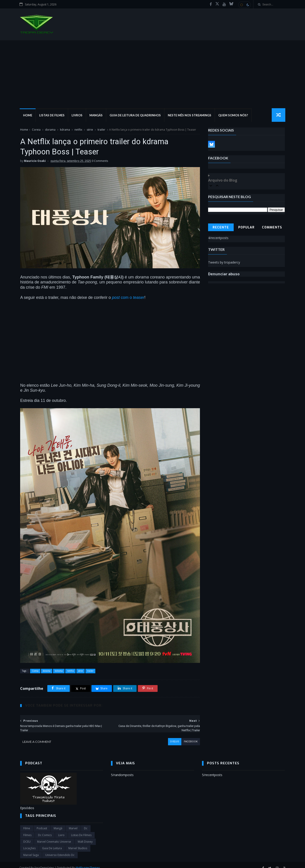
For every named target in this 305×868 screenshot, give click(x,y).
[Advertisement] (153, 74)
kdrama (65, 130)
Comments (272, 228)
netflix (78, 130)
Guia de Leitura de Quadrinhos (136, 115)
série (90, 130)
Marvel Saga (31, 849)
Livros (77, 115)
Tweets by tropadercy (224, 263)
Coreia (36, 130)
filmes (27, 829)
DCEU (27, 836)
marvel (73, 823)
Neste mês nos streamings (190, 115)
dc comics (45, 829)
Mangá (58, 823)
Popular (247, 228)
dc (86, 823)
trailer (101, 130)
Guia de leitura (52, 843)
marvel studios (78, 843)
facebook (187, 736)
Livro (61, 829)
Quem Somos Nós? (234, 115)
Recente (221, 228)
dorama (50, 130)
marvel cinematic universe (54, 836)
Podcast (42, 823)
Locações (29, 843)
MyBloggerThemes (89, 862)
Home (28, 115)
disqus (171, 736)
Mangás (96, 115)
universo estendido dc (60, 849)
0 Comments (100, 161)
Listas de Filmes (52, 115)
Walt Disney (85, 836)
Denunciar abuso (224, 274)
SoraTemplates (45, 862)
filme (27, 823)
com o (128, 296)
